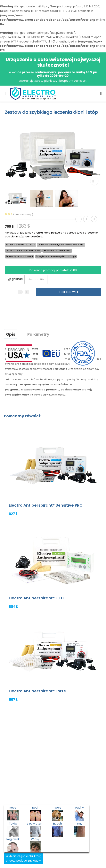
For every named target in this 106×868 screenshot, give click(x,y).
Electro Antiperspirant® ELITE (37, 598)
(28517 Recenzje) (23, 215)
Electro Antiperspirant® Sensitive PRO (46, 505)
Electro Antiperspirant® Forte (37, 691)
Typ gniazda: (15, 279)
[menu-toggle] (5, 94)
